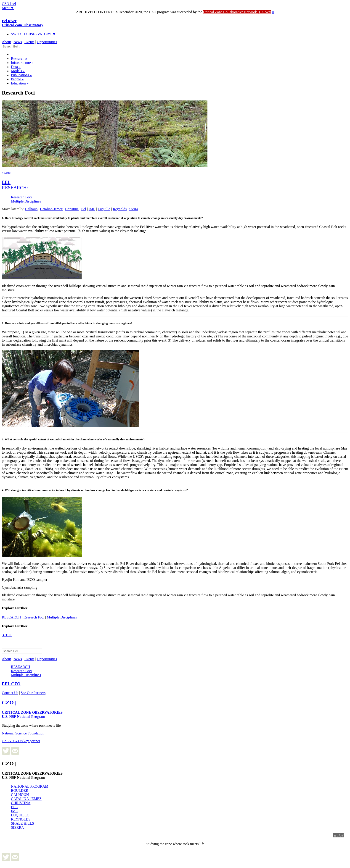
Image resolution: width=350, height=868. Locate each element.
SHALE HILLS (23, 823)
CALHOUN (20, 795)
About (6, 42)
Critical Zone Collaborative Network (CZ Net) (237, 12)
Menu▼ (8, 8)
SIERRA (17, 827)
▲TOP (7, 635)
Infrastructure (22, 63)
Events (29, 42)
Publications (21, 75)
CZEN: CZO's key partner (21, 741)
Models (18, 71)
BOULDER (20, 790)
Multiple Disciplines (26, 201)
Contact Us (10, 693)
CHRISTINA (21, 803)
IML (14, 811)
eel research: (15, 185)
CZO (11, 684)
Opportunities (47, 42)
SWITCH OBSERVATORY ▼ (33, 34)
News (18, 42)
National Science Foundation (23, 733)
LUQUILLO (20, 815)
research (11, 617)
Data (16, 67)
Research (19, 59)
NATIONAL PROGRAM (30, 786)
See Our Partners (33, 693)
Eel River (23, 23)
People (17, 79)
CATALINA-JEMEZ (26, 799)
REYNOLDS (21, 819)
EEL (14, 807)
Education (20, 83)
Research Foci (21, 197)
